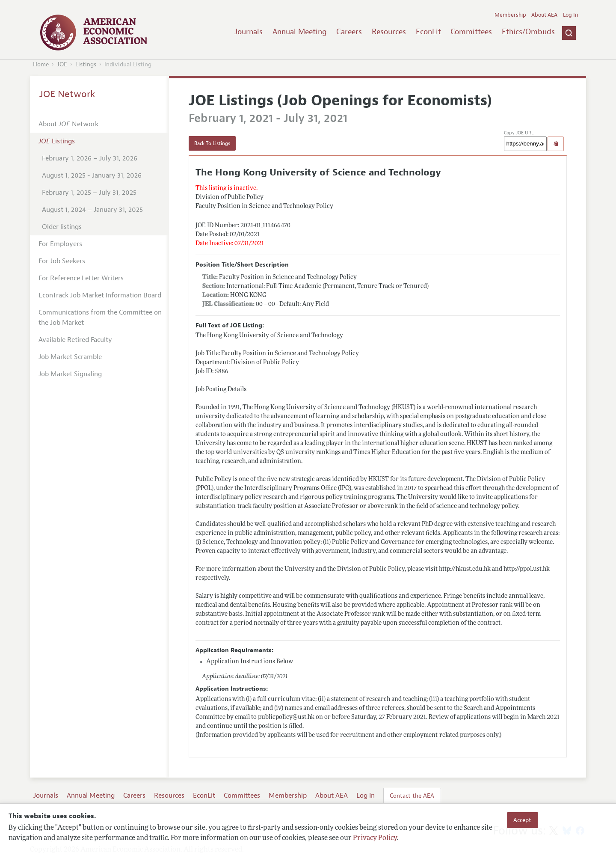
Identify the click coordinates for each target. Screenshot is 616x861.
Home (41, 64)
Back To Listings (212, 143)
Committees (471, 32)
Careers (349, 32)
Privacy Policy (375, 838)
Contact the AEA (412, 796)
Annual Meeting (300, 32)
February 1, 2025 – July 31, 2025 (89, 193)
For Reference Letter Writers (81, 278)
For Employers (60, 244)
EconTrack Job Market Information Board (100, 295)
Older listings (62, 227)
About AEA (544, 15)
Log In (570, 15)
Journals (249, 32)
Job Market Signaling (70, 374)
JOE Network (67, 94)
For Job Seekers (62, 261)
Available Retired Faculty (75, 340)
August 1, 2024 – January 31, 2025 (92, 210)
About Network (68, 124)
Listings (86, 64)
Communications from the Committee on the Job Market (100, 318)
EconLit (428, 32)
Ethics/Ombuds (528, 32)
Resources (389, 32)
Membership (510, 15)
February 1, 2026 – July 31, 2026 (90, 158)
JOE (62, 64)
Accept (522, 820)
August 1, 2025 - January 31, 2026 (92, 175)
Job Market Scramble (70, 357)
